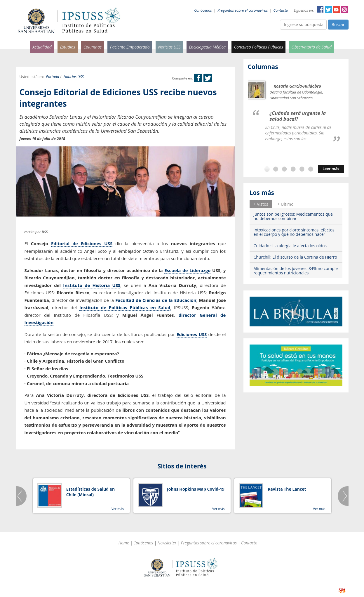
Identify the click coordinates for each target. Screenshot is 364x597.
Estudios (68, 47)
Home (124, 543)
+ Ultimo (285, 204)
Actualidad (42, 47)
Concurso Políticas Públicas (259, 47)
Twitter (328, 10)
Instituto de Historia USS (92, 285)
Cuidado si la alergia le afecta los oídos (290, 246)
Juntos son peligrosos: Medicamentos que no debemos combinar (293, 216)
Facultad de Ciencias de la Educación (156, 300)
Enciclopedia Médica (207, 47)
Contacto (281, 10)
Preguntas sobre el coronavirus (243, 10)
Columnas (93, 47)
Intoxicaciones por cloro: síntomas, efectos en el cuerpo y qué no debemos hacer (294, 232)
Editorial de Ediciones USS (82, 243)
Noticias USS (169, 47)
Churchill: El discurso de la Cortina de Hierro (296, 257)
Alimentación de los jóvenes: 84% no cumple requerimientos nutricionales (296, 271)
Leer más (331, 169)
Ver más (118, 509)
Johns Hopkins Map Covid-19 (196, 489)
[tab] (261, 204)
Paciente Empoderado (130, 47)
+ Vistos (261, 204)
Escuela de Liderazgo (187, 270)
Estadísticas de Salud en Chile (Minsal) (90, 492)
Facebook (320, 10)
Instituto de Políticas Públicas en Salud (125, 307)
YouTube (336, 10)
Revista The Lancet (287, 489)
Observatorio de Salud (312, 47)
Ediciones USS (192, 334)
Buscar (338, 24)
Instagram (344, 10)
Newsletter (167, 543)
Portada (53, 77)
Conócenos (203, 10)
